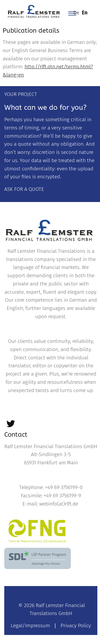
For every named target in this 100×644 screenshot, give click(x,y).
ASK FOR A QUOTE (24, 189)
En (85, 13)
